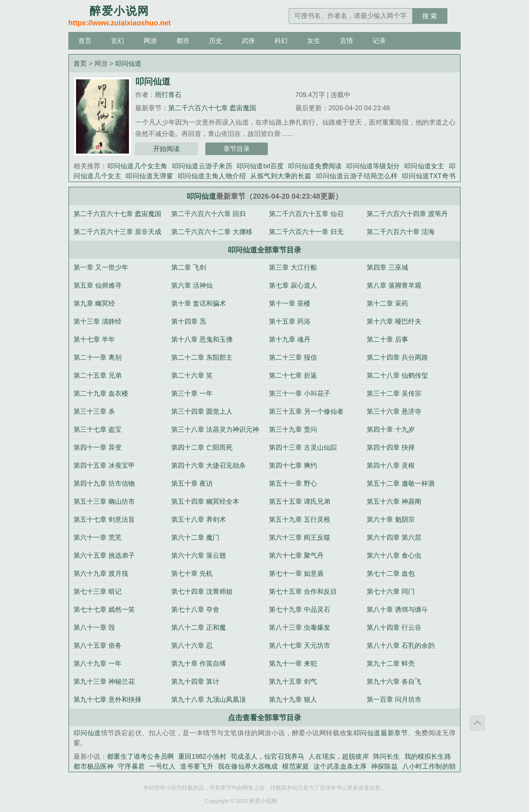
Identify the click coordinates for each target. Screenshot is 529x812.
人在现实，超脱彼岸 (339, 757)
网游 (150, 41)
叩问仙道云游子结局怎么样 (357, 176)
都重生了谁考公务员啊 (140, 757)
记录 (379, 41)
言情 (346, 41)
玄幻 (118, 41)
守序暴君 (131, 766)
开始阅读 (166, 149)
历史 (216, 41)
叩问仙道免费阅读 (315, 166)
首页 (85, 41)
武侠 (248, 41)
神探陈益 (384, 766)
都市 (183, 41)
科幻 (281, 41)
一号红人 (163, 766)
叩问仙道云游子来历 (202, 166)
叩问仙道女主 (424, 166)
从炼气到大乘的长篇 (281, 176)
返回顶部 (477, 723)
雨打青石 (168, 95)
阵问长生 (387, 757)
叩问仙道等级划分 (373, 166)
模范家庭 (296, 766)
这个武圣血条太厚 (340, 766)
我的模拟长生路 (428, 757)
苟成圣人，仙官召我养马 (267, 757)
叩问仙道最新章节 (381, 733)
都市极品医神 (93, 766)
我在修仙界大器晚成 (248, 766)
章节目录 (237, 149)
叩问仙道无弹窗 (150, 176)
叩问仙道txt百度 (260, 166)
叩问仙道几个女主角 (137, 166)
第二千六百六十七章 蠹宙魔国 (212, 108)
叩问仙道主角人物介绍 (212, 176)
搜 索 (430, 16)
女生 (314, 41)
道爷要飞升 (197, 766)
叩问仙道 (128, 64)
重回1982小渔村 (202, 757)
